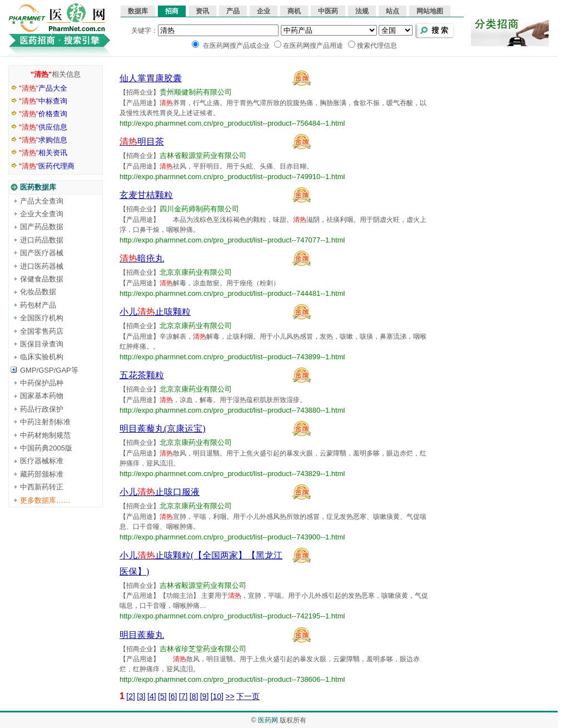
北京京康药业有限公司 (196, 272)
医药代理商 (47, 166)
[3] (141, 696)
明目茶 (142, 142)
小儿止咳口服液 (160, 492)
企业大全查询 (42, 214)
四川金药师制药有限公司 (199, 209)
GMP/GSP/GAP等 (49, 370)
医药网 (268, 720)
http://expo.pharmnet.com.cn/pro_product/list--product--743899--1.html (232, 357)
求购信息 (43, 140)
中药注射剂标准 (45, 422)
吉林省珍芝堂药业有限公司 (203, 649)
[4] (152, 696)
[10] (217, 696)
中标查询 (43, 101)
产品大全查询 (42, 201)
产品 (233, 11)
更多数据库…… (45, 500)
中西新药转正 (42, 487)
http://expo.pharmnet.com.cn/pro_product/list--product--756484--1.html (232, 123)
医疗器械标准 (42, 461)
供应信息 (43, 127)
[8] (194, 696)
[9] (205, 696)
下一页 (248, 696)
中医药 (328, 11)
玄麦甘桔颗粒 (146, 195)
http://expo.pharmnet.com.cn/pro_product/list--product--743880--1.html (232, 410)
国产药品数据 (42, 227)
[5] (162, 696)
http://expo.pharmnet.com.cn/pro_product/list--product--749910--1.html (232, 177)
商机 (294, 11)
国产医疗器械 (42, 253)
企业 (264, 11)
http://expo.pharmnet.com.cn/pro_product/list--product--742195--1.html (232, 616)
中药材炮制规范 (45, 435)
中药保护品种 (42, 383)
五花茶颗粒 (142, 375)
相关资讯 (43, 153)
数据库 (138, 11)
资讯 (202, 11)
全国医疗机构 (42, 318)
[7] (183, 696)
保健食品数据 (42, 279)
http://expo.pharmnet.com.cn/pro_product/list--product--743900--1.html (232, 537)
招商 (172, 11)
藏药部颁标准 (42, 474)
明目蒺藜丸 (142, 635)
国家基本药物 (42, 396)
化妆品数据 (38, 292)
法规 (362, 11)
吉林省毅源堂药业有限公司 (203, 155)
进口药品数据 (42, 240)
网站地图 (430, 11)
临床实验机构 (42, 357)
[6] (173, 696)
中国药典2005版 (46, 448)
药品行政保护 (42, 409)
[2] (131, 696)
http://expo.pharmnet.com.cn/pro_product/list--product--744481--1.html (232, 293)
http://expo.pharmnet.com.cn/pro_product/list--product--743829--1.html (232, 474)
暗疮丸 (142, 258)
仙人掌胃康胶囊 (151, 78)
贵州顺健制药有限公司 (196, 92)
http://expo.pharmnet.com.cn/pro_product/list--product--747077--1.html (232, 240)
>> (230, 696)
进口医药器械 (42, 266)
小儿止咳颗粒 (155, 312)
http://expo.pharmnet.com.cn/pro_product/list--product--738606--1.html (232, 679)
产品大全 (43, 88)
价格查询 (43, 114)
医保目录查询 (42, 344)
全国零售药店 (42, 331)
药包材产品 (38, 305)
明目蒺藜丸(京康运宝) (163, 429)
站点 (393, 11)
